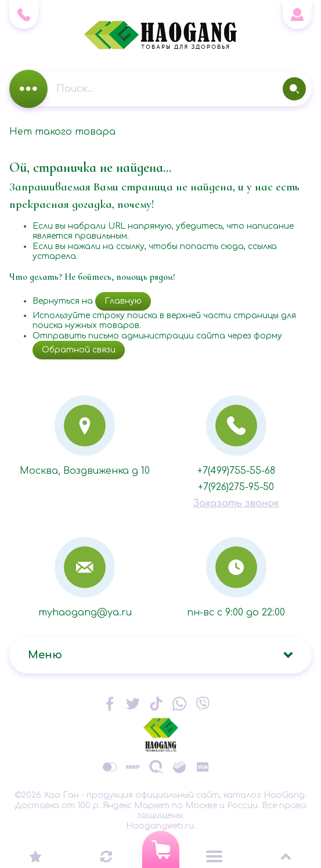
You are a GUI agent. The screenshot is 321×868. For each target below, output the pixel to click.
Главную (123, 301)
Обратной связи (79, 350)
